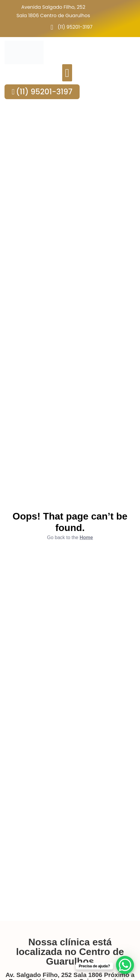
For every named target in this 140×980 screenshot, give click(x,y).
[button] (67, 73)
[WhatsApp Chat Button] (125, 965)
